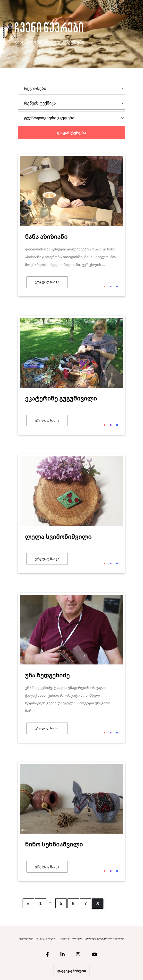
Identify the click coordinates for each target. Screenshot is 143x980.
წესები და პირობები (71, 939)
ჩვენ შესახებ (26, 939)
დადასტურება (71, 133)
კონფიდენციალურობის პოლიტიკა (105, 939)
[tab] (71, 88)
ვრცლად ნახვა (47, 282)
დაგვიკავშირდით (46, 939)
